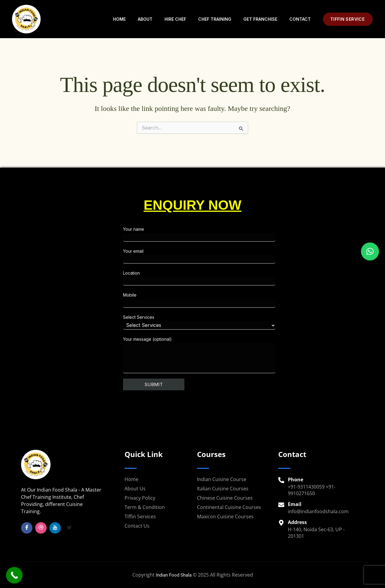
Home (119, 19)
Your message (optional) (248, 355)
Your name (248, 234)
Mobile (248, 300)
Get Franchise (260, 19)
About (145, 19)
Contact (300, 19)
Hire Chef (175, 19)
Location (248, 278)
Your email (248, 256)
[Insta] (41, 528)
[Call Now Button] (14, 575)
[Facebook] (27, 528)
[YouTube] (55, 528)
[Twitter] (69, 528)
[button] (348, 19)
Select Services (248, 322)
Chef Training (215, 19)
